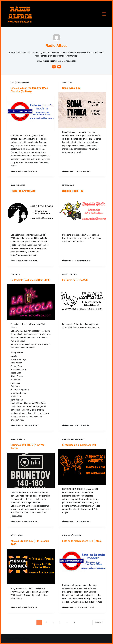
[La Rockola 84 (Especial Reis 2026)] (31, 305)
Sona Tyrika (67, 82)
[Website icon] (54, 67)
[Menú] (104, 14)
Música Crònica (17, 538)
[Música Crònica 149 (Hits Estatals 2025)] (31, 569)
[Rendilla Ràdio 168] (82, 213)
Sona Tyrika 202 (71, 88)
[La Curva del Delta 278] (82, 302)
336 (74, 629)
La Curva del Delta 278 (75, 280)
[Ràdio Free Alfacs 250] (31, 213)
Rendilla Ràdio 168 (73, 191)
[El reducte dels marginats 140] (82, 470)
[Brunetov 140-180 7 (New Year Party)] (31, 473)
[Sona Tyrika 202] (82, 110)
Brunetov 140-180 (18, 442)
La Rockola (15, 274)
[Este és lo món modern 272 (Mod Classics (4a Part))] (31, 113)
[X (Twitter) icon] (59, 67)
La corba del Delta (70, 274)
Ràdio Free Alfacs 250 (23, 191)
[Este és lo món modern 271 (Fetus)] (82, 569)
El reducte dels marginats (73, 442)
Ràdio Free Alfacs (18, 185)
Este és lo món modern (20, 82)
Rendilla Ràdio (68, 185)
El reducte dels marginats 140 (79, 448)
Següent (99, 629)
